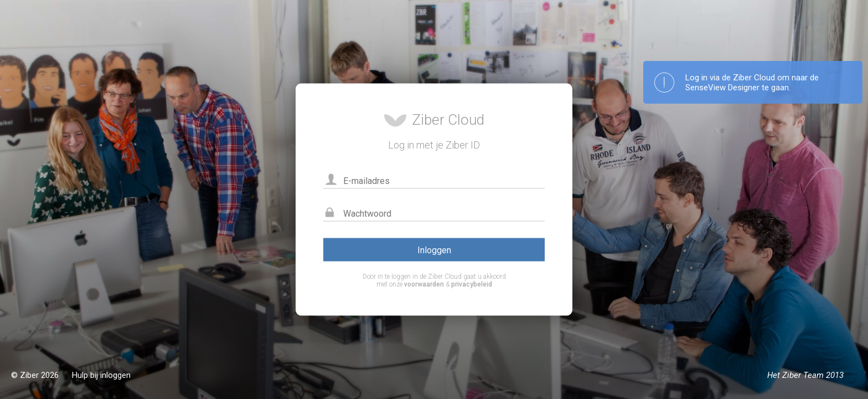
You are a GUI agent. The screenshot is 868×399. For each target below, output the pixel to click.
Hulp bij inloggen (101, 375)
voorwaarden (424, 284)
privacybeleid (472, 284)
